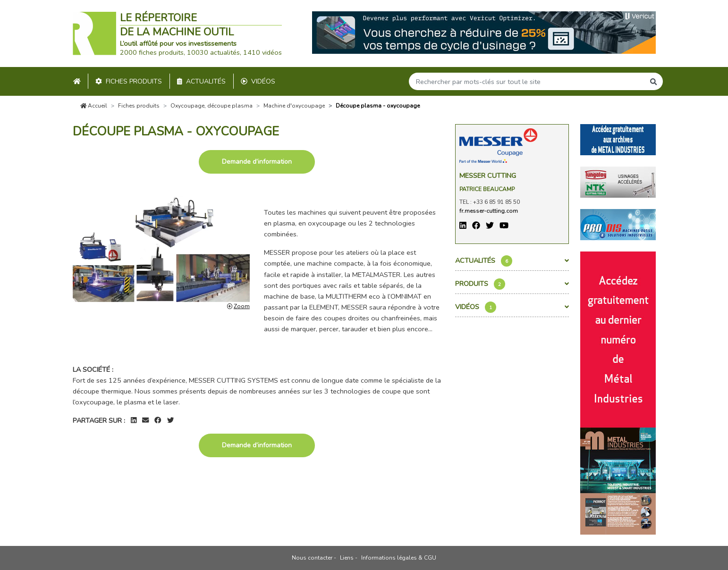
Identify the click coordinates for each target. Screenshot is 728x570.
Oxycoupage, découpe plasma (212, 106)
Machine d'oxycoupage (294, 106)
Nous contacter (312, 558)
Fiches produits (129, 81)
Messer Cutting (488, 176)
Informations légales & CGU (399, 558)
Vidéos (258, 81)
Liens (347, 558)
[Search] (527, 81)
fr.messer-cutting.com (489, 211)
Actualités (201, 81)
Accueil (94, 106)
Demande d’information (257, 162)
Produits (512, 284)
